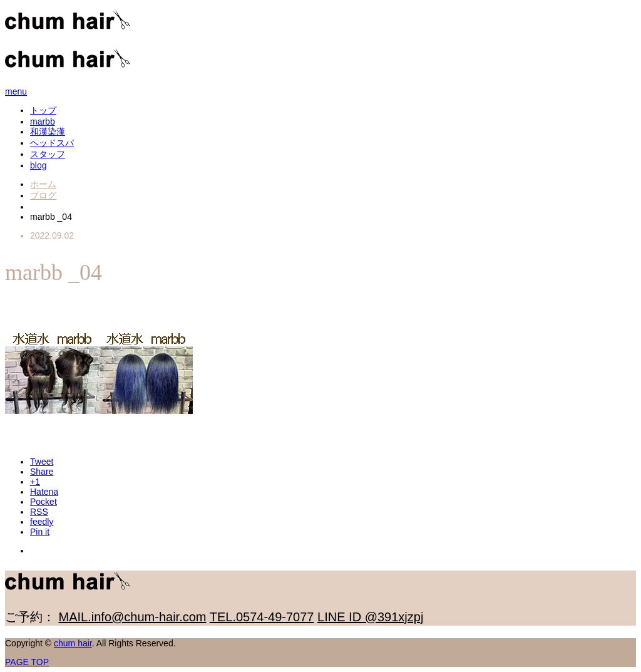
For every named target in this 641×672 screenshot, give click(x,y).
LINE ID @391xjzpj (370, 617)
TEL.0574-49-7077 (262, 617)
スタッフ (48, 154)
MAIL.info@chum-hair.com (133, 617)
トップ (43, 110)
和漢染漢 (48, 132)
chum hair (73, 643)
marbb (43, 121)
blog (38, 165)
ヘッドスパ (52, 143)
